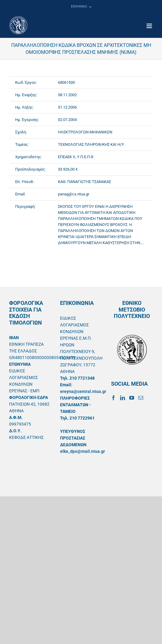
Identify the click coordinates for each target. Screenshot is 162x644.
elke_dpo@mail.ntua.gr (83, 451)
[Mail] (141, 398)
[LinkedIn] (123, 398)
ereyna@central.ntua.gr (83, 391)
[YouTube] (132, 398)
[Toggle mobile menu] (150, 26)
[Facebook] (113, 398)
